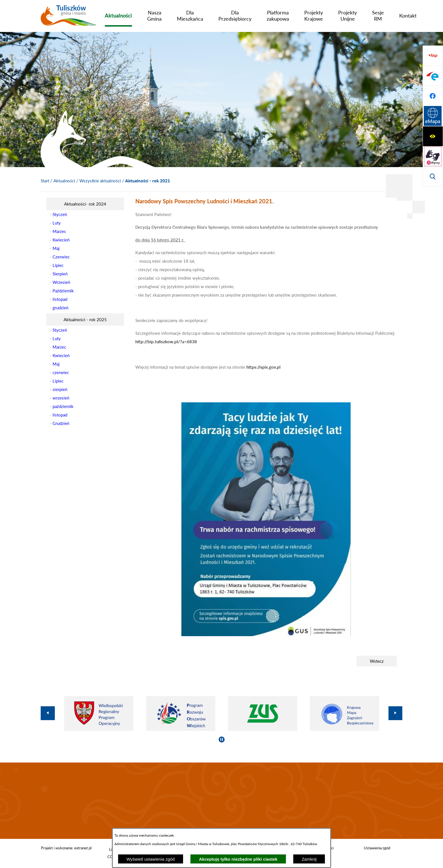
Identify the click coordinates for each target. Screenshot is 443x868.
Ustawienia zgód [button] (377, 848)
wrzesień (61, 398)
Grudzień (61, 423)
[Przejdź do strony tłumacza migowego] (433, 76)
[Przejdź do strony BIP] (433, 116)
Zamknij (309, 859)
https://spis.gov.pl (263, 367)
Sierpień (60, 274)
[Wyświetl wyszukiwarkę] (433, 96)
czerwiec (61, 372)
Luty (57, 223)
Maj (56, 248)
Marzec (59, 231)
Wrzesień (61, 282)
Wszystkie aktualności (100, 181)
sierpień (60, 389)
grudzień (60, 308)
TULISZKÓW (221, 801)
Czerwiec (61, 257)
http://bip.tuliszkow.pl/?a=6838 (166, 342)
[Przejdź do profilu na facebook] (433, 156)
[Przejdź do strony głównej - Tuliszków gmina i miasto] (69, 18)
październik (63, 406)
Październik (63, 291)
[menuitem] (118, 16)
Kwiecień (61, 240)
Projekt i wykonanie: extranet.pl (66, 848)
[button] (266, 634)
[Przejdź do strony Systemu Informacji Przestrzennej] (433, 176)
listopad (60, 299)
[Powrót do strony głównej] (45, 181)
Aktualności (64, 181)
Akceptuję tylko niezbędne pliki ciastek (238, 859)
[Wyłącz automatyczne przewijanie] (222, 739)
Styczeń (60, 214)
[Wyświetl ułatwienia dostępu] (433, 56)
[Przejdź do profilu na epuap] (433, 136)
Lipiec (58, 265)
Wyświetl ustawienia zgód (151, 859)
